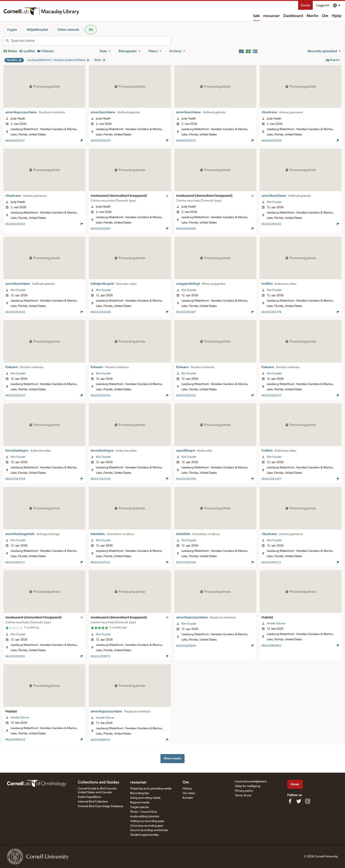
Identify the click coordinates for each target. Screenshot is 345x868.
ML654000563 (15, 740)
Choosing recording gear (147, 826)
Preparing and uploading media (151, 789)
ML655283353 (271, 396)
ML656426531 (15, 141)
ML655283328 (15, 479)
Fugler (12, 30)
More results (172, 758)
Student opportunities (145, 835)
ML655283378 (271, 312)
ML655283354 (101, 396)
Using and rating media (145, 798)
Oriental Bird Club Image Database (100, 806)
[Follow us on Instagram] (308, 801)
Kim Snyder (274, 202)
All (91, 30)
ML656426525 (186, 141)
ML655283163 (100, 562)
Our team (189, 793)
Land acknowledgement (251, 781)
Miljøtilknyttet (37, 30)
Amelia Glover (276, 624)
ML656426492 (186, 229)
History (187, 789)
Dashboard (293, 16)
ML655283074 (15, 656)
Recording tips (140, 793)
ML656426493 (101, 229)
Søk (256, 16)
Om (325, 16)
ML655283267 (271, 479)
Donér (305, 5)
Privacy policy (244, 791)
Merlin (312, 16)
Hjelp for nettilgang (248, 786)
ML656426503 (15, 224)
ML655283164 (186, 562)
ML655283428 (101, 312)
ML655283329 (101, 479)
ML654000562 (271, 646)
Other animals (68, 30)
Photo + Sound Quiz (144, 812)
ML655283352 (186, 396)
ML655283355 (15, 396)
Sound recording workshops (149, 830)
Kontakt (188, 798)
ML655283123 (271, 562)
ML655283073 (100, 656)
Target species (140, 807)
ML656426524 (101, 141)
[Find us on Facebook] (290, 801)
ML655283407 (186, 312)
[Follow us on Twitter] (299, 801)
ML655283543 (15, 312)
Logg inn (323, 5)
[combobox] (91, 41)
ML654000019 (100, 740)
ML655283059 (186, 646)
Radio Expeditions (90, 797)
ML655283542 (271, 224)
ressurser (272, 16)
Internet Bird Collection (93, 802)
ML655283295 (186, 479)
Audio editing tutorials (145, 816)
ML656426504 (271, 141)
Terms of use (243, 795)
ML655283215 (15, 562)
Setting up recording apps (147, 821)
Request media (140, 803)
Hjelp (337, 16)
